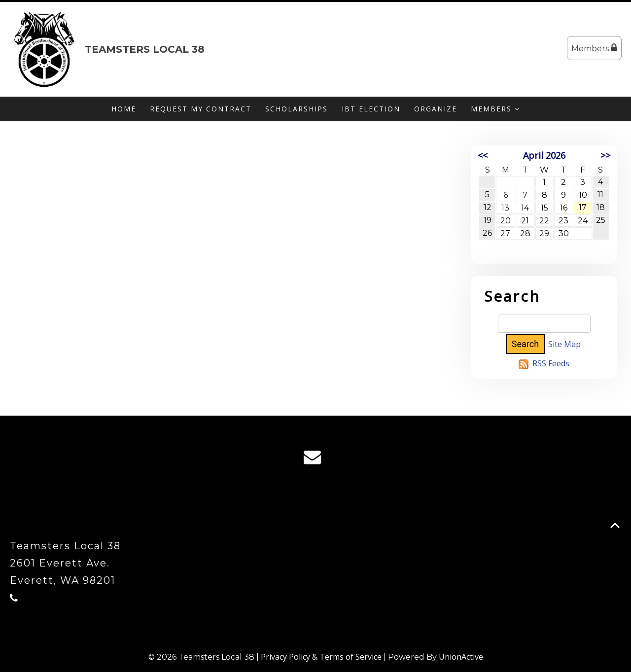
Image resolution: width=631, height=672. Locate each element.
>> (605, 155)
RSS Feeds (551, 363)
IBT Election (371, 109)
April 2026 (544, 155)
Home (124, 109)
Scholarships (297, 109)
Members (594, 48)
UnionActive (461, 657)
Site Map (564, 344)
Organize (436, 109)
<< (483, 155)
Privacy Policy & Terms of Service (321, 657)
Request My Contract (201, 109)
